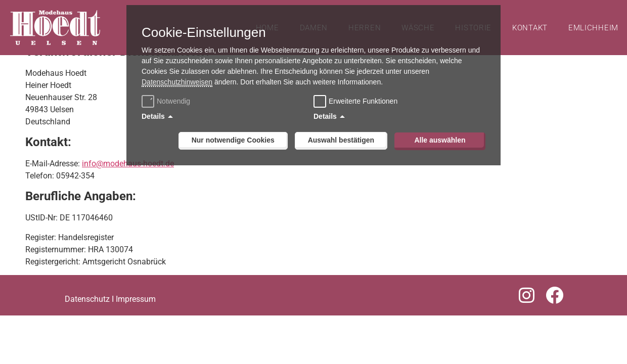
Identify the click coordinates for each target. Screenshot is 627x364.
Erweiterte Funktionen (363, 101)
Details (153, 116)
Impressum (136, 314)
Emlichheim (593, 28)
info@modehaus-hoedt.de (128, 178)
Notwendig (167, 101)
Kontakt (530, 28)
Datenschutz (87, 314)
